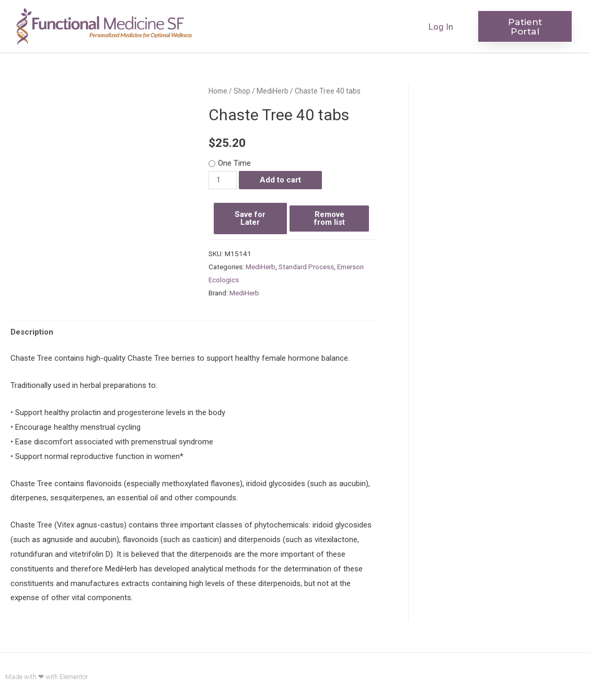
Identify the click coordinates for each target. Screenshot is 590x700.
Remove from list (329, 218)
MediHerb (273, 91)
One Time (234, 163)
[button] (525, 27)
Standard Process (306, 267)
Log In (441, 27)
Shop (242, 91)
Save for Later (250, 218)
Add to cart (280, 180)
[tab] (32, 333)
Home (218, 91)
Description (32, 332)
